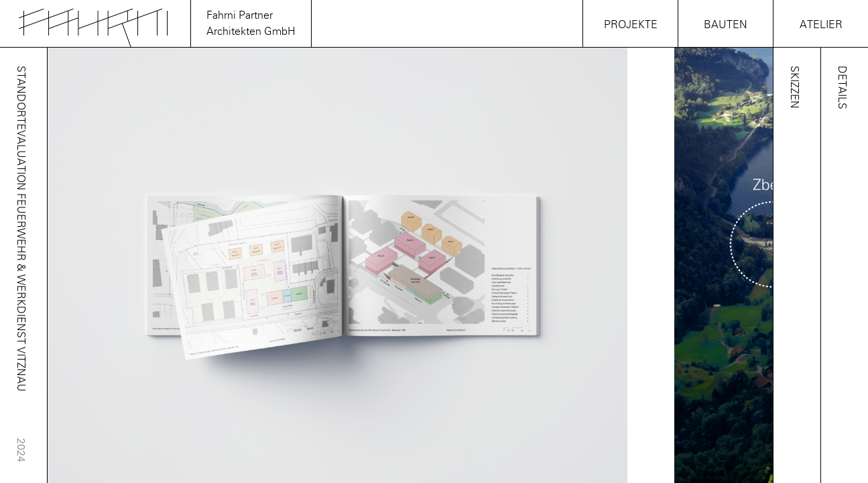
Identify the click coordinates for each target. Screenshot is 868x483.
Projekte (631, 24)
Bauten (726, 24)
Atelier (821, 24)
